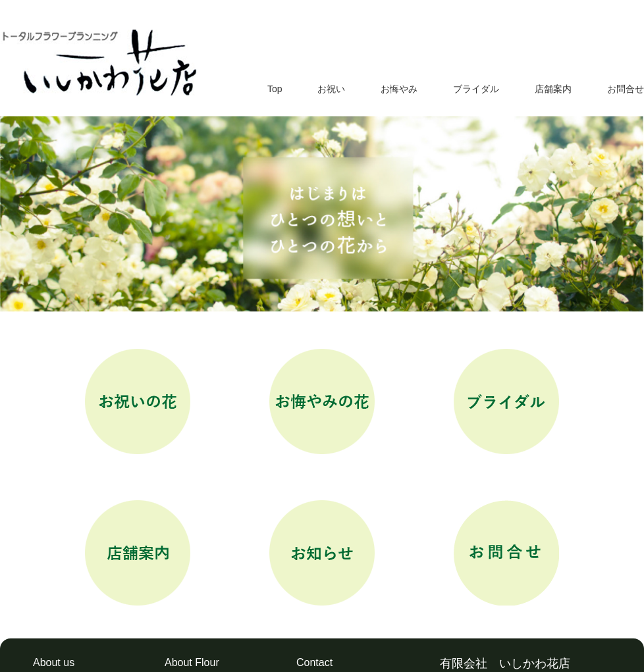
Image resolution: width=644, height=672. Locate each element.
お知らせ (322, 553)
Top (275, 89)
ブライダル (476, 89)
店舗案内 (553, 89)
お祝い (331, 89)
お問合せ (626, 89)
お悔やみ (399, 89)
